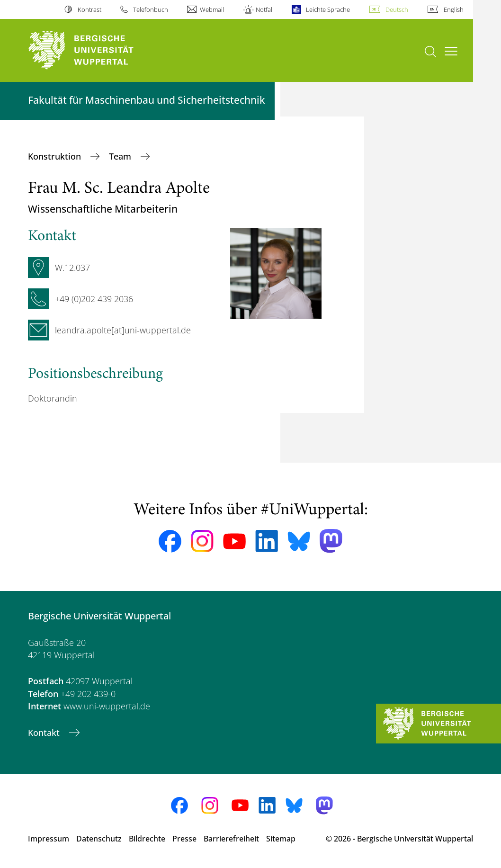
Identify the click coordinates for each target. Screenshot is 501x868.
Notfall (265, 9)
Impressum (49, 839)
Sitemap (281, 839)
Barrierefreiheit (231, 839)
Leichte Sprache (328, 9)
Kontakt (45, 733)
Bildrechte (147, 839)
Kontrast (89, 9)
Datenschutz (99, 839)
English (454, 9)
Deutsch (397, 9)
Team (121, 156)
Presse (184, 839)
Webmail (212, 9)
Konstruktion (56, 156)
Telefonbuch (151, 9)
